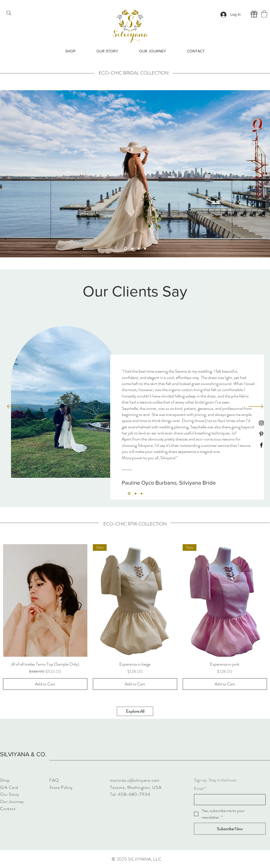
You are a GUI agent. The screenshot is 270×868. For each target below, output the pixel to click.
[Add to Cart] (45, 684)
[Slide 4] (145, 248)
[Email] (228, 800)
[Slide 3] (139, 248)
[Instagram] (261, 423)
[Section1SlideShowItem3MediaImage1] (142, 493)
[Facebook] (261, 445)
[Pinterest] (261, 434)
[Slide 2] (132, 248)
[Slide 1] (125, 248)
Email (200, 789)
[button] (264, 14)
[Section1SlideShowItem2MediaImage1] (136, 493)
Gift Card (9, 787)
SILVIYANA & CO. (23, 754)
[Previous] (14, 407)
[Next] (256, 407)
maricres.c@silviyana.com (135, 780)
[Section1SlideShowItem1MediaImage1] (129, 494)
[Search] (9, 13)
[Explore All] (135, 711)
